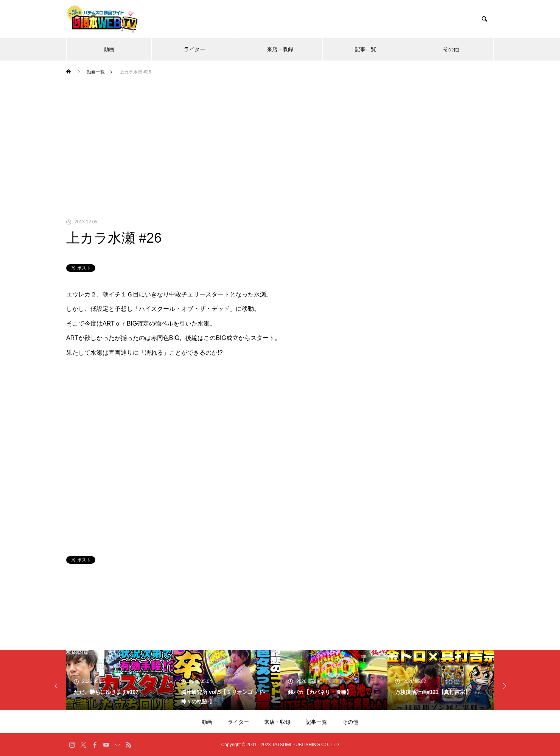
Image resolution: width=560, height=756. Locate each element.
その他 (451, 49)
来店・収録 (280, 49)
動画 (109, 49)
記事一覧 (366, 49)
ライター (194, 49)
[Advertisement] (280, 140)
